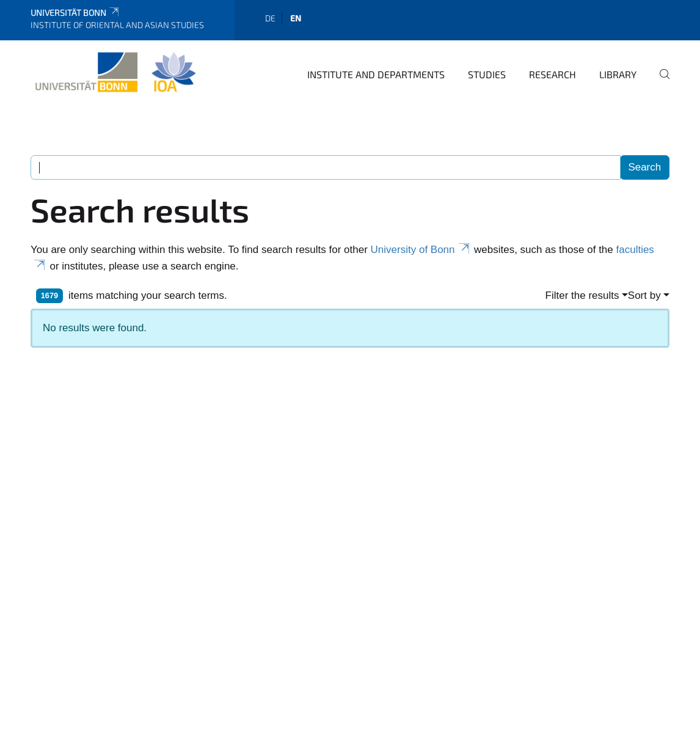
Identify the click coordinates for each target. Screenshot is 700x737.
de (270, 18)
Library (618, 74)
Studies (487, 74)
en (296, 18)
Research (552, 74)
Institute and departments (376, 74)
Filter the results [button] (582, 295)
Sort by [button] (644, 295)
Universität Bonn (75, 13)
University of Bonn (421, 250)
